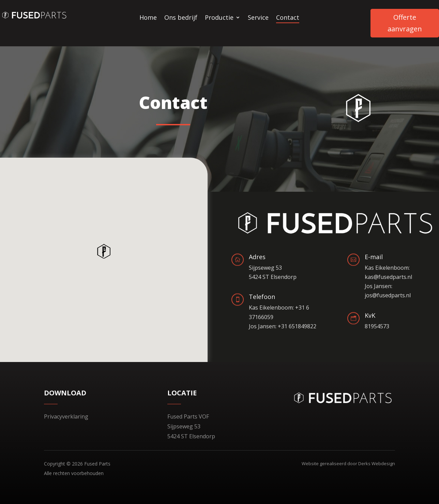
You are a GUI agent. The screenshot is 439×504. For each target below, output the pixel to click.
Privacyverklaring (66, 416)
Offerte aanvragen (405, 23)
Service (258, 18)
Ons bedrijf (181, 18)
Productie (219, 18)
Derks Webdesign (377, 463)
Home (148, 18)
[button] (105, 251)
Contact (288, 18)
